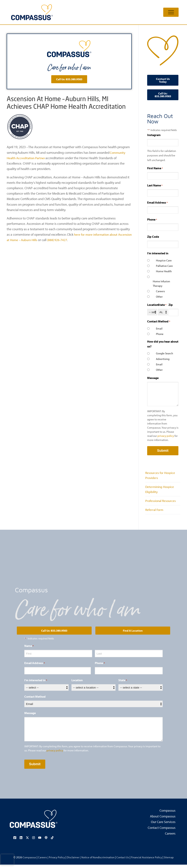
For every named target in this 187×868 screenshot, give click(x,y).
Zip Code (153, 237)
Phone (152, 220)
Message (153, 378)
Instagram (154, 135)
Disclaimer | (72, 860)
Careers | (40, 860)
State (162, 305)
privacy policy (166, 436)
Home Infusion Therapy (161, 284)
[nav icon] (171, 12)
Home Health (164, 271)
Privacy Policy (55, 860)
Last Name (155, 185)
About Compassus (163, 820)
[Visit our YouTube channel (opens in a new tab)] (39, 841)
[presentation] (7, 860)
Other (159, 297)
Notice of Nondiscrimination (98, 860)
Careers (160, 291)
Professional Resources (161, 503)
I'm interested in (36, 684)
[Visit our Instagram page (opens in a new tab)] (33, 841)
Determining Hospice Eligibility (160, 491)
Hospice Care (164, 260)
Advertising (163, 359)
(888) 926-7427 (74, 240)
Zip (171, 305)
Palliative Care (164, 266)
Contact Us (124, 860)
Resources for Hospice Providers (161, 476)
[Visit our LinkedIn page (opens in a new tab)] (22, 841)
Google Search (164, 353)
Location (153, 305)
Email (159, 328)
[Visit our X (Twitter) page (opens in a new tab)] (27, 841)
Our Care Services (163, 825)
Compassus (167, 814)
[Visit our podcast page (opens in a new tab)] (45, 841)
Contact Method (35, 700)
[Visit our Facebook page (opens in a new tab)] (16, 841)
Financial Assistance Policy (149, 860)
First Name (155, 168)
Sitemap (172, 860)
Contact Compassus (162, 831)
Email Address (157, 203)
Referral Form (155, 513)
